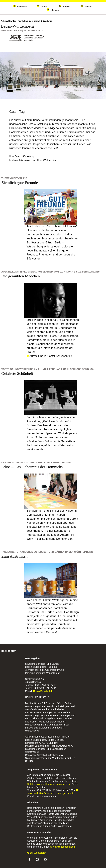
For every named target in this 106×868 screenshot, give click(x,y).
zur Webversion (37, 853)
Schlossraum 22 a (35, 679)
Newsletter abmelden (63, 847)
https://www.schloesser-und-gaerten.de (49, 784)
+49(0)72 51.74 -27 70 (47, 790)
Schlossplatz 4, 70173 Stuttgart (41, 743)
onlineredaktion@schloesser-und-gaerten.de (53, 792)
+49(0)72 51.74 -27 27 (45, 685)
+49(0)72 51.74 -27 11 (45, 688)
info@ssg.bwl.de (43, 691)
